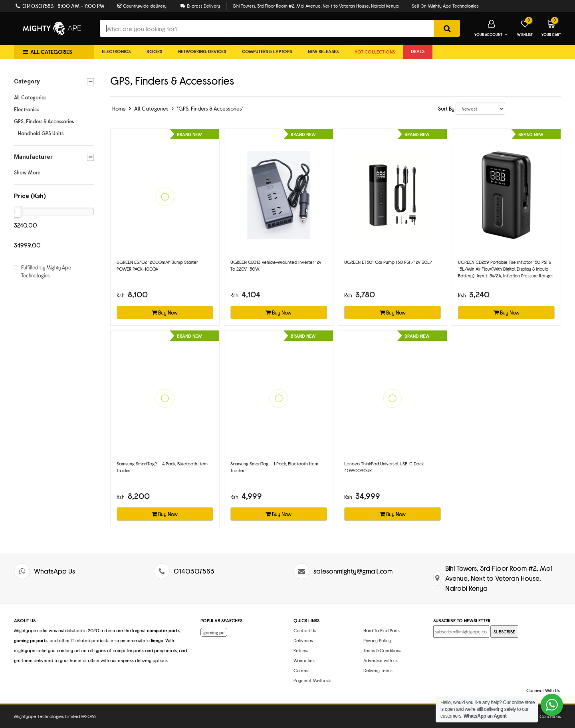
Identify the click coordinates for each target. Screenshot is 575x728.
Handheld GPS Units (41, 133)
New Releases (323, 51)
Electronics (116, 51)
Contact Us (305, 630)
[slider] (15, 212)
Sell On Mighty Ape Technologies (445, 6)
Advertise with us (381, 660)
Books (154, 51)
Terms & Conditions (382, 650)
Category (54, 82)
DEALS (418, 51)
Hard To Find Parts (382, 630)
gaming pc (214, 632)
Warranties (304, 660)
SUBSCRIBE (504, 631)
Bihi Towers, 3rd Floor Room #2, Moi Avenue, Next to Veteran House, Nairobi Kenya (316, 6)
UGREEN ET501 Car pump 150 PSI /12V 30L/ (388, 262)
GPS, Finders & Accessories (44, 121)
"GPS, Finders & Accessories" (210, 108)
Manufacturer (54, 157)
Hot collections (375, 51)
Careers (301, 670)
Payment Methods (312, 680)
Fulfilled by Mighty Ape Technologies (46, 271)
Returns (301, 650)
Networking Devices (202, 51)
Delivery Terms (378, 670)
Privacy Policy (377, 640)
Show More (27, 172)
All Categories (30, 97)
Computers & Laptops (267, 51)
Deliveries (303, 640)
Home (119, 108)
